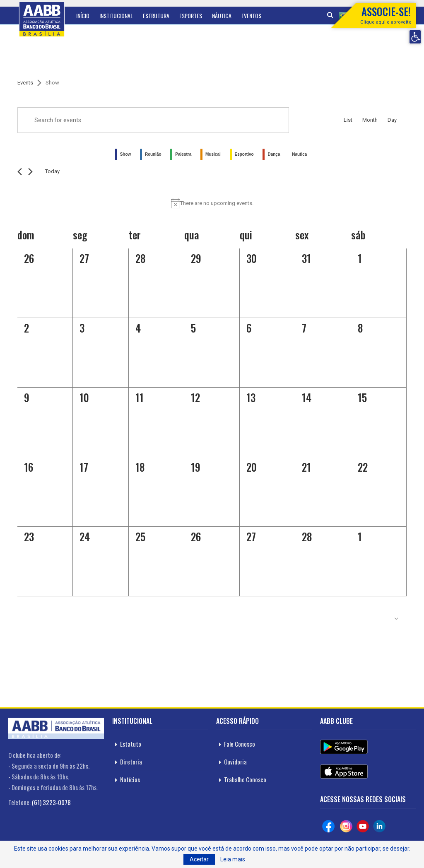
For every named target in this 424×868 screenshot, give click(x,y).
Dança (274, 154)
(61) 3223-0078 (51, 802)
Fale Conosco (240, 744)
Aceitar (199, 859)
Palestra (183, 154)
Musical (213, 154)
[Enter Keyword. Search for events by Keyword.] (153, 120)
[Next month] (30, 172)
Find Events (311, 120)
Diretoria (131, 762)
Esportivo (244, 154)
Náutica (222, 16)
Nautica (299, 154)
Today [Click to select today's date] (52, 171)
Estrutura (156, 16)
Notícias (130, 779)
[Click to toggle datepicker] (90, 171)
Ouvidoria (235, 762)
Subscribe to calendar (362, 619)
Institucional (116, 16)
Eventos (251, 16)
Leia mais (233, 859)
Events (25, 83)
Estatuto (131, 744)
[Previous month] (20, 172)
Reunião (153, 154)
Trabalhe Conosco (245, 779)
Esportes (191, 16)
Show (126, 154)
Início (83, 16)
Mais (277, 16)
